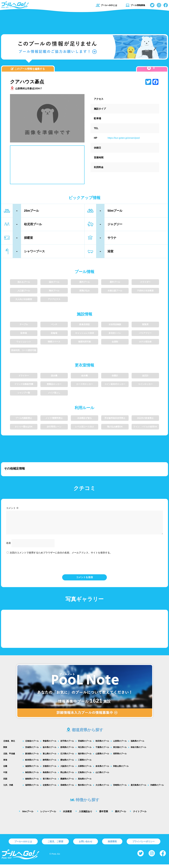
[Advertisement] (84, 22)
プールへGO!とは (106, 5)
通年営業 (104, 815)
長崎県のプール (67, 789)
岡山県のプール (67, 776)
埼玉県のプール (85, 751)
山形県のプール (120, 745)
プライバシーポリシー (144, 845)
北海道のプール (32, 745)
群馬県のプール (67, 751)
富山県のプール (50, 757)
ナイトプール (140, 815)
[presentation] (84, 568)
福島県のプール (137, 745)
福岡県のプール (32, 789)
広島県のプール (85, 776)
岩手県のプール (67, 745)
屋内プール (120, 815)
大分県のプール (102, 789)
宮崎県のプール (120, 789)
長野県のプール (120, 757)
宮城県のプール (85, 745)
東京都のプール (120, 751)
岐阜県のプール (32, 763)
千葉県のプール (102, 751)
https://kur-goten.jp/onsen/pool (124, 138)
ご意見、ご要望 (55, 845)
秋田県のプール (102, 745)
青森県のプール (50, 745)
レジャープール (48, 815)
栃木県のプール (50, 751)
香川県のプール (50, 782)
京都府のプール (50, 770)
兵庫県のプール (85, 770)
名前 (8, 547)
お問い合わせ (86, 845)
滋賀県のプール (32, 770)
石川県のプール (67, 757)
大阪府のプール (67, 770)
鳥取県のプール (32, 776)
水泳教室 (67, 815)
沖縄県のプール (157, 789)
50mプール (28, 815)
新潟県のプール (32, 757)
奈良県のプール (102, 770)
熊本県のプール (85, 789)
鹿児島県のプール (138, 789)
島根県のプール (50, 776)
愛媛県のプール (67, 782)
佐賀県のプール (50, 789)
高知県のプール (85, 782)
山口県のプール (102, 776)
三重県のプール (85, 763)
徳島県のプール (32, 782)
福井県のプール (85, 757)
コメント (12, 508)
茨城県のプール (32, 751)
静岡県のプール (50, 763)
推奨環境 (112, 845)
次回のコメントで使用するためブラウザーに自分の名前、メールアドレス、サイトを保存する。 (61, 556)
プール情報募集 (135, 5)
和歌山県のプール (121, 770)
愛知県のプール (67, 763)
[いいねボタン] (149, 68)
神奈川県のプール (138, 751)
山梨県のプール (102, 757)
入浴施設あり (86, 815)
